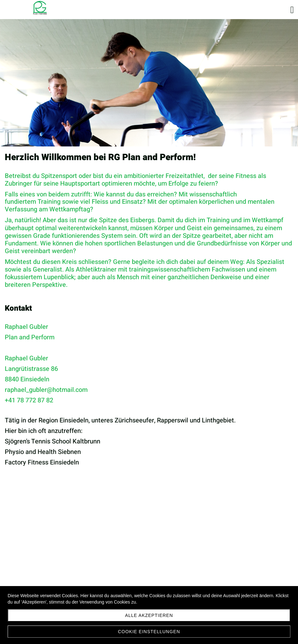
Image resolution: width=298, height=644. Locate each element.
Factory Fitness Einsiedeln (42, 462)
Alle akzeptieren (149, 615)
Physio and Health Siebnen (43, 452)
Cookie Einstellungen (149, 632)
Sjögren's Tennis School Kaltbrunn (53, 441)
